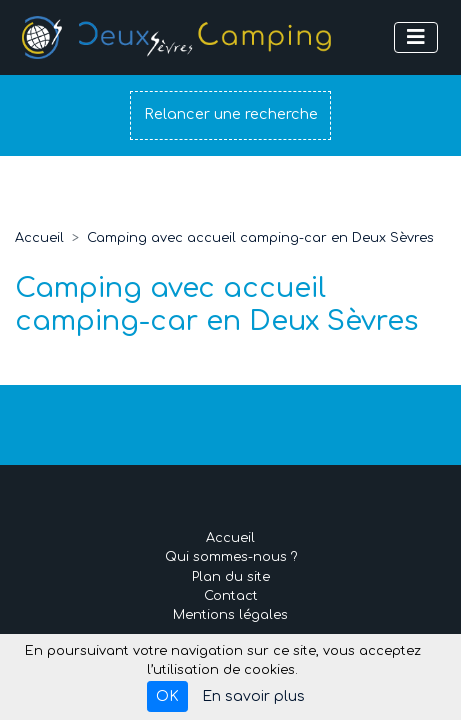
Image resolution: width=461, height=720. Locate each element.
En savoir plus (253, 696)
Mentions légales (230, 615)
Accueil (39, 238)
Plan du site (231, 577)
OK (167, 696)
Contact (231, 596)
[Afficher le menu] (416, 37)
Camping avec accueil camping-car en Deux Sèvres (260, 238)
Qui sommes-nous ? (231, 557)
